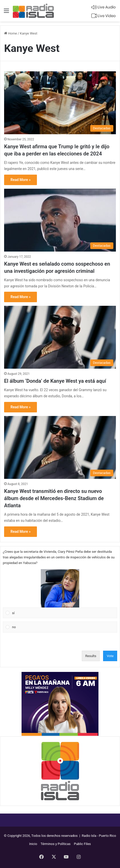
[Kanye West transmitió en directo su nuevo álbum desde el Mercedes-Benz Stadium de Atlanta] (60, 447)
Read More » (21, 180)
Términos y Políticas (56, 844)
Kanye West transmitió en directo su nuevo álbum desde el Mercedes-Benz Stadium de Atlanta (54, 498)
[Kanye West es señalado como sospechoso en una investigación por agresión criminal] (60, 220)
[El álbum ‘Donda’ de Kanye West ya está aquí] (60, 337)
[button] (60, 588)
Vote (110, 656)
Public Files (82, 844)
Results (91, 656)
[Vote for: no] (60, 627)
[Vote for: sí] (60, 594)
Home (11, 33)
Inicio (33, 844)
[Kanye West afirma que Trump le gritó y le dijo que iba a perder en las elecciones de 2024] (60, 103)
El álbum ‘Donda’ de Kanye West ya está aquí (55, 381)
